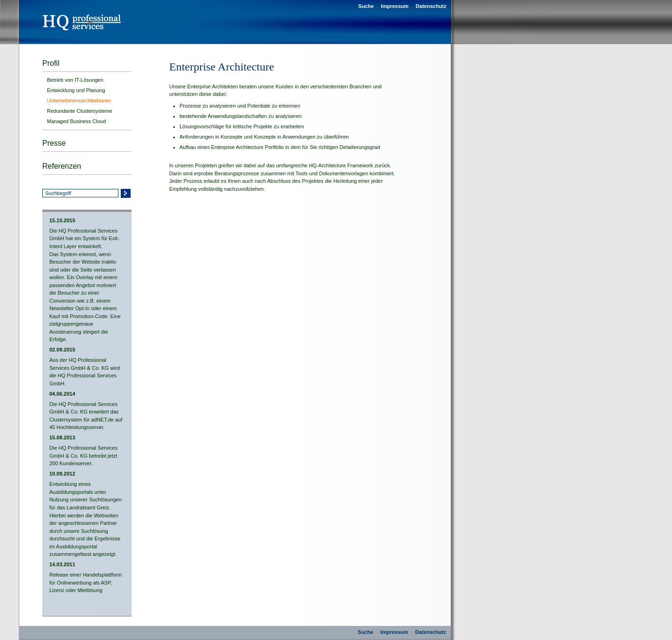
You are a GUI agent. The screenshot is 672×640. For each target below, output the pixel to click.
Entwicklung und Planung (76, 90)
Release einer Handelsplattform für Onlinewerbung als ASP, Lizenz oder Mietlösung (86, 582)
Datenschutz (431, 6)
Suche (366, 6)
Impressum (395, 6)
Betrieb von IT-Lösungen (75, 80)
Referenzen (62, 166)
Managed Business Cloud (76, 121)
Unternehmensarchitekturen (79, 101)
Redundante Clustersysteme (80, 111)
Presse (54, 143)
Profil (51, 63)
